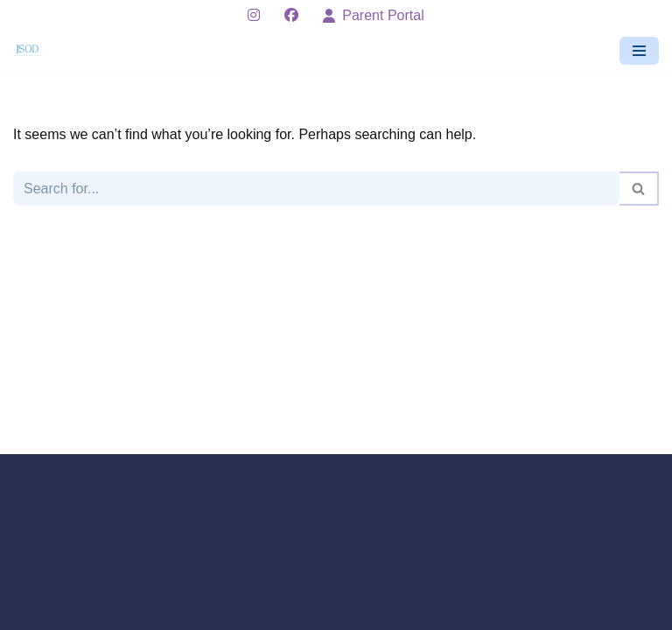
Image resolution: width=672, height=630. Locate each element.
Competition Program (83, 565)
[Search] (316, 189)
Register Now (59, 611)
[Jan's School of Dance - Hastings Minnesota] (31, 51)
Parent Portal (373, 15)
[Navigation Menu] (639, 51)
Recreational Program (85, 542)
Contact (41, 588)
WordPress (169, 498)
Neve (29, 498)
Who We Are (56, 518)
